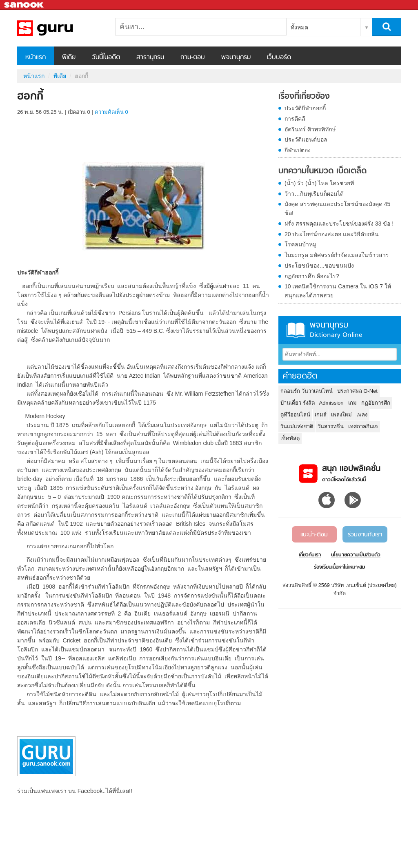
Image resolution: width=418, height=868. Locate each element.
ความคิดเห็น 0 (111, 112)
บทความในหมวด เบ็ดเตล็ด (322, 171)
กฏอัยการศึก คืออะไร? (312, 276)
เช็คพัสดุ (290, 438)
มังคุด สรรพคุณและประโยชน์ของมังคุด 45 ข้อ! (337, 208)
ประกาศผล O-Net (357, 391)
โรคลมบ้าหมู (300, 244)
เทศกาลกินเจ (363, 426)
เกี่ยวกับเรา (310, 555)
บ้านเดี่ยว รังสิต (298, 403)
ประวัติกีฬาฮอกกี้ (305, 108)
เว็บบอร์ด (279, 58)
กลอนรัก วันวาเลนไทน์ (307, 391)
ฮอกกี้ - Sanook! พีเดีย (60, 28)
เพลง (362, 415)
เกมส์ (321, 415)
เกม (352, 403)
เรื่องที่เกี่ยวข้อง (304, 97)
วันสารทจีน (331, 426)
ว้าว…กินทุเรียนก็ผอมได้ (314, 194)
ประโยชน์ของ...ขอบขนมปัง (319, 266)
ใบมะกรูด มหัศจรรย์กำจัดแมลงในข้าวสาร (337, 255)
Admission (331, 403)
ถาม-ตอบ (193, 58)
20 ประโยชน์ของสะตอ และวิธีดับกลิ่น (332, 234)
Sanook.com (24, 5)
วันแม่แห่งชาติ (297, 426)
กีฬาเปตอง (298, 150)
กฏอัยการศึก (376, 403)
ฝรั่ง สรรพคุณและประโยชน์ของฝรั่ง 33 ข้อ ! (339, 224)
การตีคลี (295, 119)
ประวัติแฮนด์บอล (306, 139)
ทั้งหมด (299, 27)
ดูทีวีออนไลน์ (295, 415)
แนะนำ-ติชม (314, 535)
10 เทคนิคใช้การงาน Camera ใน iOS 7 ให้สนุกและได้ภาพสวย (338, 291)
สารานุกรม (150, 58)
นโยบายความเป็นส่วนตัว (356, 555)
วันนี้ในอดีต (106, 58)
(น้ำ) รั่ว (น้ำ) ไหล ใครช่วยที (319, 183)
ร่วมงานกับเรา (365, 535)
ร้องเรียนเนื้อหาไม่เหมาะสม (339, 567)
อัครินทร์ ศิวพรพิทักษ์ (310, 129)
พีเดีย (69, 58)
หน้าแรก (36, 58)
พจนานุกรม (236, 58)
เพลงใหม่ (341, 415)
